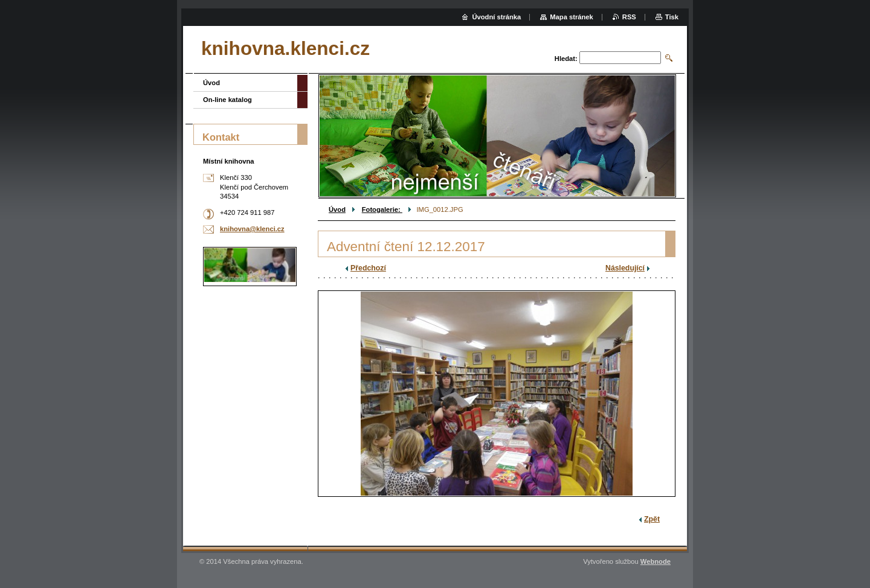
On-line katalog (227, 100)
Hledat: (566, 59)
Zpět (652, 519)
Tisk (672, 17)
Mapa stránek (572, 17)
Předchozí (368, 268)
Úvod (337, 209)
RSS (629, 17)
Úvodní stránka (496, 17)
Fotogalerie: (382, 209)
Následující (625, 268)
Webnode (656, 561)
